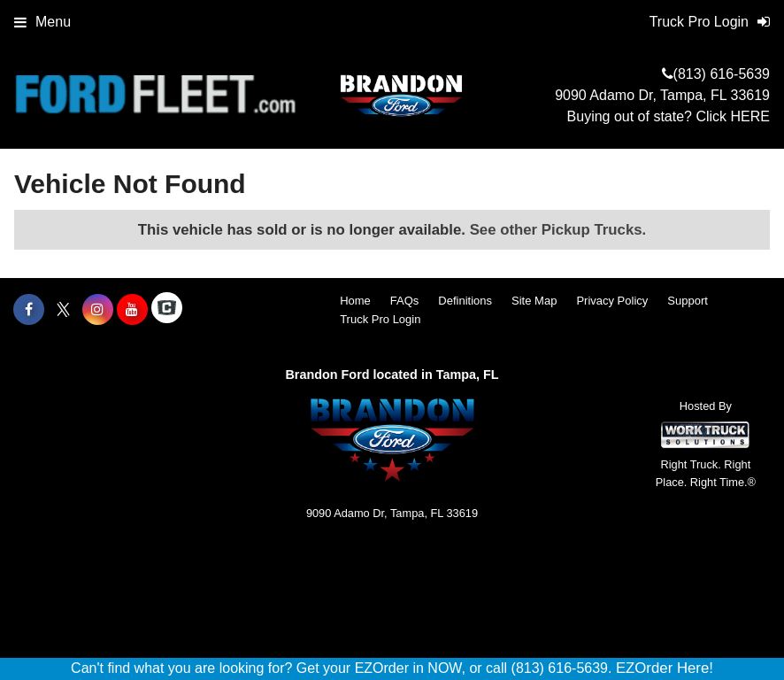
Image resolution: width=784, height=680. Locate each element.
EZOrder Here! (665, 668)
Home (355, 301)
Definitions (465, 301)
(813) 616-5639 (722, 74)
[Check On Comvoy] (167, 310)
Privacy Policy (612, 301)
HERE (750, 116)
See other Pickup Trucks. (558, 230)
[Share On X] (63, 310)
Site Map (534, 301)
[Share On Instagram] (98, 310)
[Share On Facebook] (29, 310)
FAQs (405, 301)
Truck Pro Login (380, 319)
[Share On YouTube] (132, 310)
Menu (42, 22)
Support (688, 301)
